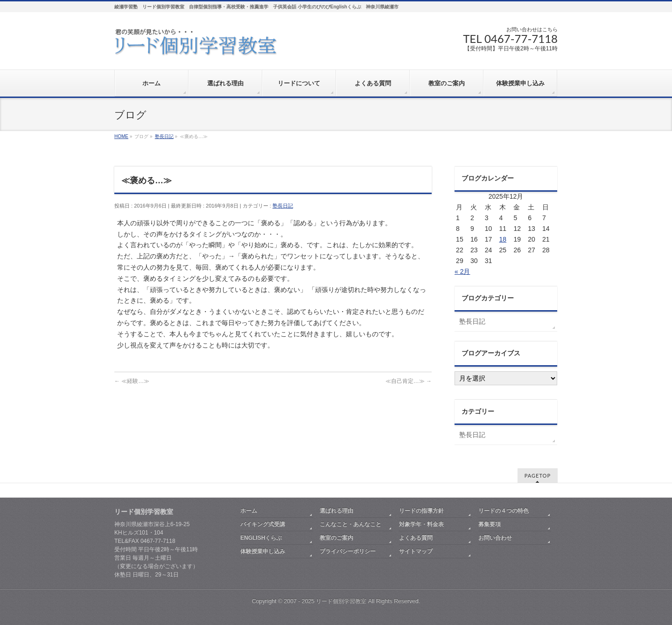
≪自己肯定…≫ (409, 381)
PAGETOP (538, 476)
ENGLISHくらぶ (261, 538)
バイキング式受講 (263, 524)
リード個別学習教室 (341, 601)
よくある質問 (416, 538)
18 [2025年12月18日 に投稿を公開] (503, 239)
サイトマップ (416, 551)
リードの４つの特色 (504, 511)
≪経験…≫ (132, 381)
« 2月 (462, 271)
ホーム (249, 511)
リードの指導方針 (421, 511)
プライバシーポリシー (348, 551)
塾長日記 (283, 206)
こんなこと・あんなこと (350, 524)
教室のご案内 (336, 538)
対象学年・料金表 (421, 524)
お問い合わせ (495, 538)
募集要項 (490, 524)
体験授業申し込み (263, 551)
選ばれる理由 (336, 511)
